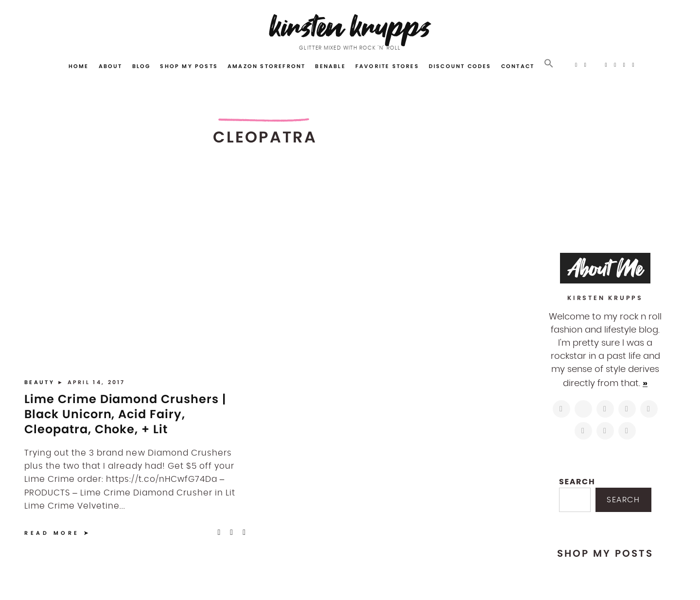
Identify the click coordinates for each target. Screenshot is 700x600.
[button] (549, 64)
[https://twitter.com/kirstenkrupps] (583, 409)
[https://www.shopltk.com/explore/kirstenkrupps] (583, 431)
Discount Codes (460, 66)
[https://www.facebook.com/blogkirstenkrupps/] (605, 409)
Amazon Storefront (266, 66)
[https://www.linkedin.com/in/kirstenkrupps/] (649, 409)
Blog (141, 66)
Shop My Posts (189, 66)
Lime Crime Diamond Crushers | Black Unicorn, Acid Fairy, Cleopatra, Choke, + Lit (125, 414)
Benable (330, 66)
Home (79, 66)
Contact (518, 66)
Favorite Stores (387, 66)
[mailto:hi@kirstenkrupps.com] (605, 431)
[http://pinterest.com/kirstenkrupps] (627, 409)
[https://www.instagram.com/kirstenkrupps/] (561, 409)
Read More (52, 533)
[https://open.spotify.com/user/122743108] (627, 431)
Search (577, 482)
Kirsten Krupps (350, 26)
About (111, 66)
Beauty (41, 382)
